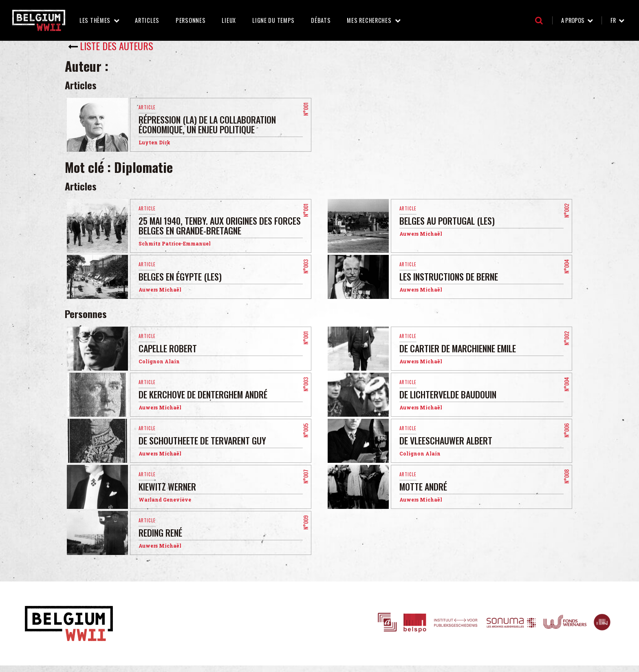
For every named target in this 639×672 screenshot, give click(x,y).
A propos (573, 20)
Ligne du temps (273, 20)
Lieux (229, 20)
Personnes (191, 20)
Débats (321, 20)
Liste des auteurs (117, 46)
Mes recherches (369, 20)
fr (613, 20)
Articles (147, 20)
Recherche (539, 20)
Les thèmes (95, 20)
